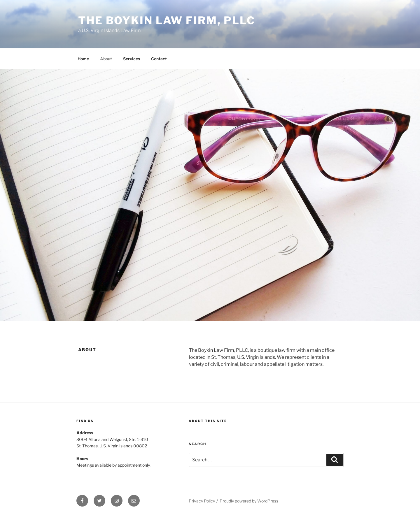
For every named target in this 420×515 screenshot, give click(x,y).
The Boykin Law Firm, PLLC (167, 20)
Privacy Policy (202, 501)
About (106, 59)
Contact (159, 59)
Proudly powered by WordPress (249, 501)
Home (83, 59)
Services (132, 59)
